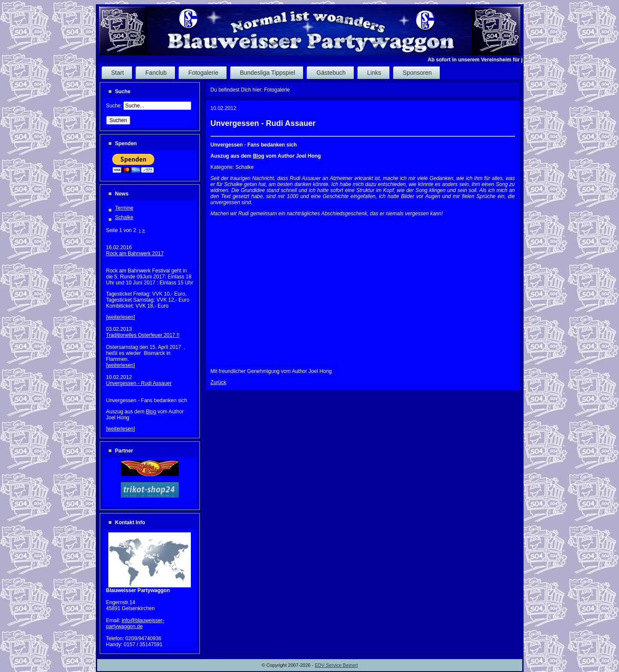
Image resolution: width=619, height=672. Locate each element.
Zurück (219, 382)
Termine (124, 208)
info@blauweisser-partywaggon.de (135, 623)
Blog (151, 412)
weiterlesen (121, 317)
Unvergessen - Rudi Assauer (139, 383)
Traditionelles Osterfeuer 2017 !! (143, 335)
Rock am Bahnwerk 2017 (135, 254)
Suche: (115, 106)
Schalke (124, 217)
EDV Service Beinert (336, 665)
